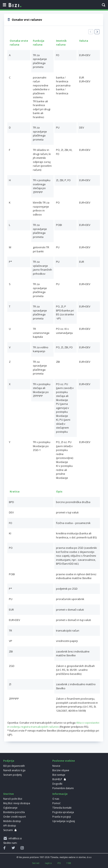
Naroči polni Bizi (13, 799)
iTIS (59, 863)
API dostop (10, 826)
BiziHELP (57, 779)
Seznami (8, 830)
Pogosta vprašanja (63, 812)
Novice (56, 766)
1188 (69, 863)
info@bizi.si (15, 838)
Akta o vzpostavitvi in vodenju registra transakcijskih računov (53, 725)
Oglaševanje (10, 808)
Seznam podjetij (12, 775)
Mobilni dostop (12, 821)
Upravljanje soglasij (64, 821)
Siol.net (36, 863)
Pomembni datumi (63, 788)
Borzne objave (61, 770)
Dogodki (57, 784)
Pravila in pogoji (62, 817)
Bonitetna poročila (14, 812)
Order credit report (15, 817)
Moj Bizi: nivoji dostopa (17, 803)
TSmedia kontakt (62, 808)
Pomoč (56, 803)
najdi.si (48, 863)
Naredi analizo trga (14, 770)
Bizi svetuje (59, 775)
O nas (56, 799)
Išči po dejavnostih (14, 766)
